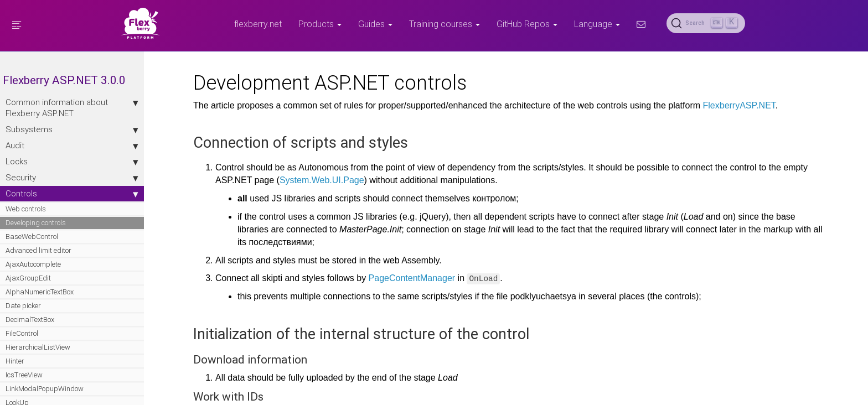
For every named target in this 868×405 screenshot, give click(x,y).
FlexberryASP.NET (739, 105)
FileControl (22, 333)
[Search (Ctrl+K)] (706, 23)
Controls (72, 194)
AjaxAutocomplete (33, 264)
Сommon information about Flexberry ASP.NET (72, 108)
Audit (72, 146)
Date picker (23, 306)
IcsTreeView (24, 375)
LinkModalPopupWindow (45, 389)
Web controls (26, 209)
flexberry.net (258, 24)
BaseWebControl (32, 237)
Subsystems (72, 129)
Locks (72, 162)
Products (320, 24)
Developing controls (36, 223)
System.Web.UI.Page (322, 180)
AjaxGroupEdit (28, 278)
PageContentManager (412, 278)
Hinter (15, 361)
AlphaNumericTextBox (40, 292)
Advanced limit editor (38, 250)
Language (597, 24)
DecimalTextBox (30, 320)
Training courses (445, 24)
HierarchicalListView (38, 347)
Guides (375, 24)
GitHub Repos (527, 24)
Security (72, 178)
